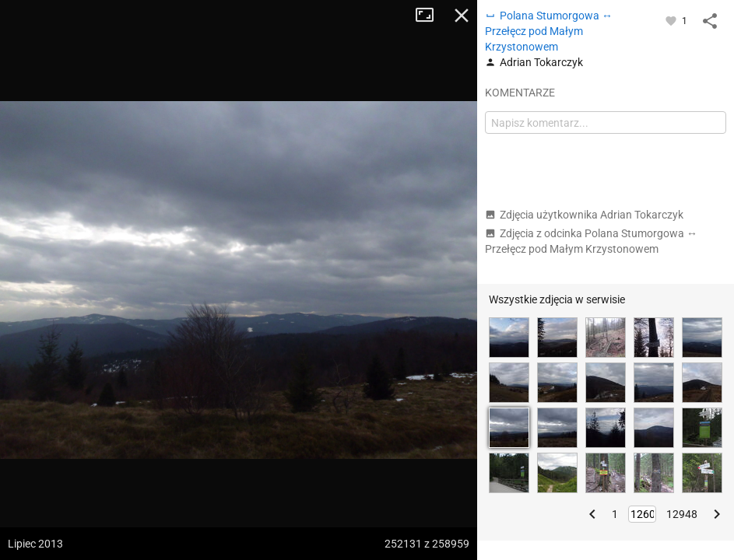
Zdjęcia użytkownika (584, 215)
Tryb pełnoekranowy (430, 16)
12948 (682, 514)
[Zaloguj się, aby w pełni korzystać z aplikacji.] (672, 20)
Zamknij (462, 16)
